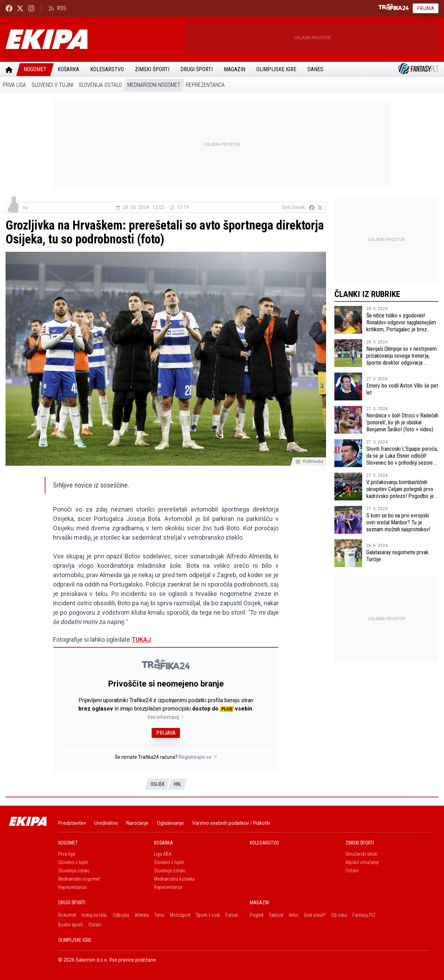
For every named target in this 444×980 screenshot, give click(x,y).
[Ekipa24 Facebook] (9, 8)
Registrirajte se (198, 757)
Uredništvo (106, 823)
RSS (57, 8)
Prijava (426, 8)
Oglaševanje (170, 823)
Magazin (234, 69)
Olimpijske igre (276, 69)
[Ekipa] (93, 39)
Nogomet (35, 69)
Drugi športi (197, 69)
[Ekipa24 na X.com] (20, 8)
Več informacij (166, 717)
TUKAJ (141, 640)
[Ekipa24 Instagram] (31, 8)
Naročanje (137, 823)
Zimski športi (152, 69)
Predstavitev (72, 823)
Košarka (68, 69)
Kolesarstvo (107, 69)
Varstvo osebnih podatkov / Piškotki (231, 823)
